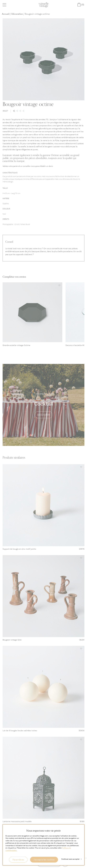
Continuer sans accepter (71, 859)
